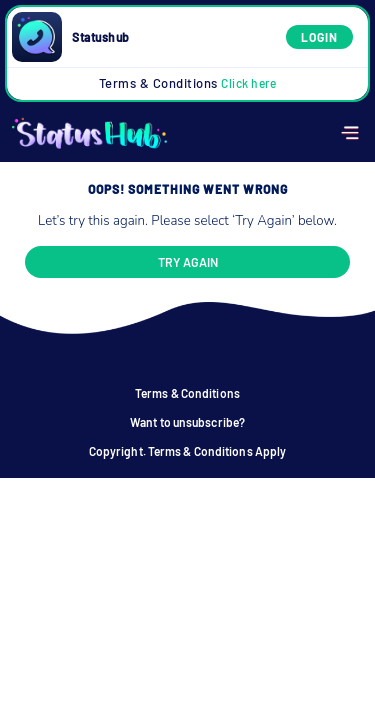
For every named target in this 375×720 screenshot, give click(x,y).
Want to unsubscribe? (187, 422)
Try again (188, 262)
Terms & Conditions (188, 83)
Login (319, 37)
